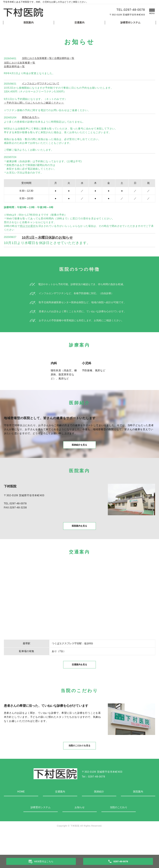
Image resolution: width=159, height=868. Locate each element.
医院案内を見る (80, 536)
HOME (21, 814)
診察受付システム (130, 23)
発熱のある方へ (31, 117)
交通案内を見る (80, 680)
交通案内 (79, 23)
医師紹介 (99, 814)
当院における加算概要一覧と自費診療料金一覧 (48, 58)
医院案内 (29, 23)
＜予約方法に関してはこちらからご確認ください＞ (34, 103)
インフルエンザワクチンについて (41, 83)
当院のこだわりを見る (80, 767)
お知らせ (80, 829)
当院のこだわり (119, 829)
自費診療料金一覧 (14, 66)
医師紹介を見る (80, 449)
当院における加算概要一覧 (20, 63)
